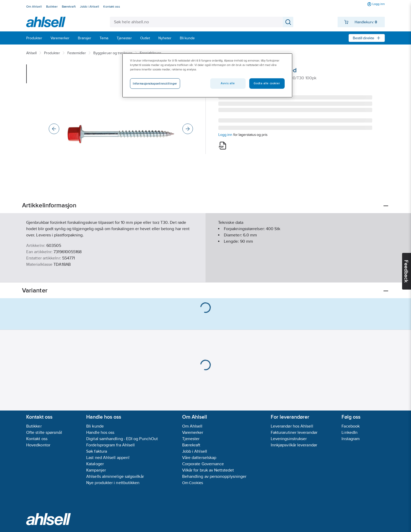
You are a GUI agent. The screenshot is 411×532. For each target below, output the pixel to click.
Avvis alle (228, 83)
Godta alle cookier (267, 83)
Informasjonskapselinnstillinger (155, 84)
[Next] (188, 129)
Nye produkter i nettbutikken (113, 483)
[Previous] (54, 129)
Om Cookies (193, 483)
